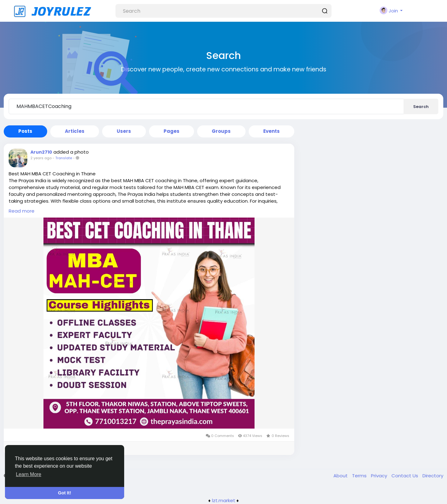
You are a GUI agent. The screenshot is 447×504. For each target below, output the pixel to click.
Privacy (380, 476)
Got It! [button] (65, 493)
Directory (433, 476)
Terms (360, 476)
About (341, 476)
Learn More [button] (29, 474)
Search (421, 107)
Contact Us (405, 476)
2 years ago (41, 158)
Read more (22, 211)
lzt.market (224, 500)
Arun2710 (41, 152)
